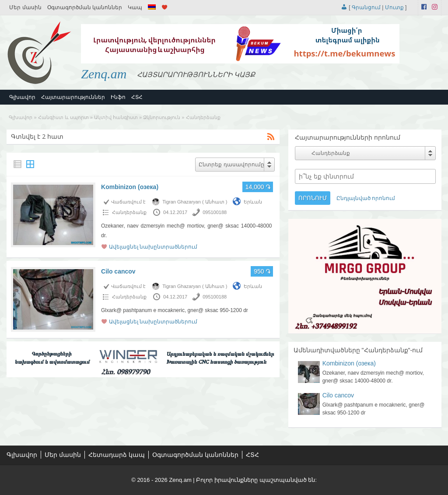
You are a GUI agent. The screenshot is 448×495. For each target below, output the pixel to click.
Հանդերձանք (129, 212)
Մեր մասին (25, 7)
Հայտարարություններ (73, 97)
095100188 (215, 212)
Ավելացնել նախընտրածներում (153, 247)
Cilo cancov (118, 271)
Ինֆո (118, 97)
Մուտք (394, 7)
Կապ (135, 7)
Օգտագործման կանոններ (85, 7)
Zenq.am (104, 74)
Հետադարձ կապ (117, 455)
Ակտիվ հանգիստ (116, 117)
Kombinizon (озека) (130, 187)
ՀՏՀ (137, 97)
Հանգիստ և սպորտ (63, 117)
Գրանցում (366, 7)
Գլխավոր (22, 97)
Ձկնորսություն (162, 117)
